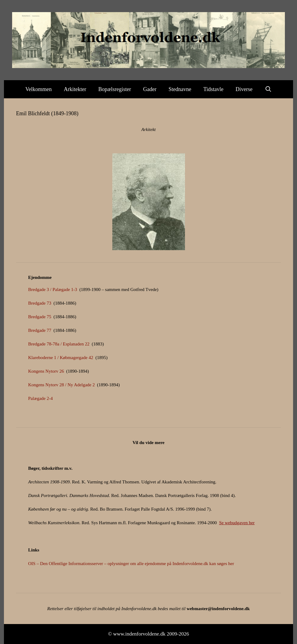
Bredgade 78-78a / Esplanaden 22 (59, 344)
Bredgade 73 (40, 303)
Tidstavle (213, 89)
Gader (150, 89)
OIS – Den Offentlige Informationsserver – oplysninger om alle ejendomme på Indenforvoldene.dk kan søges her (131, 564)
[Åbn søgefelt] (268, 89)
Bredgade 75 (40, 317)
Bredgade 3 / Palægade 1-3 (53, 289)
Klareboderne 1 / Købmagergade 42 (61, 358)
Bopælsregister (115, 89)
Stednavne (180, 89)
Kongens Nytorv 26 (46, 371)
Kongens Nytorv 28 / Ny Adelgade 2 (61, 385)
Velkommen (39, 89)
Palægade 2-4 (40, 398)
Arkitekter (75, 89)
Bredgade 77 (40, 330)
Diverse (244, 89)
